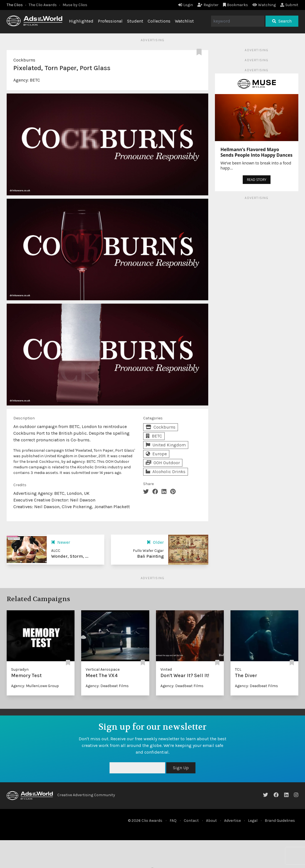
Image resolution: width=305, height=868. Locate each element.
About (211, 821)
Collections (159, 21)
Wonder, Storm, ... (70, 556)
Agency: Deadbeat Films (107, 686)
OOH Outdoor (163, 463)
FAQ (173, 821)
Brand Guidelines (280, 821)
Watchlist (184, 21)
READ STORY (257, 180)
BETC (35, 80)
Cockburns (24, 60)
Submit (289, 5)
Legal (253, 821)
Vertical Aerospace (103, 669)
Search (282, 21)
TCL (238, 669)
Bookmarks (236, 5)
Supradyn (20, 669)
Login (186, 5)
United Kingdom (166, 445)
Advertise (232, 821)
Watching (264, 5)
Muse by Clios (75, 5)
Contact (191, 821)
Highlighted (81, 21)
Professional (110, 21)
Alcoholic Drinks (166, 472)
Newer (61, 542)
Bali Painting (150, 556)
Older (155, 542)
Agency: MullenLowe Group (35, 686)
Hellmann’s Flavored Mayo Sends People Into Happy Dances (256, 152)
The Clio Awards (43, 5)
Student (135, 21)
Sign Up (181, 768)
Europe (156, 454)
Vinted (166, 669)
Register (208, 5)
